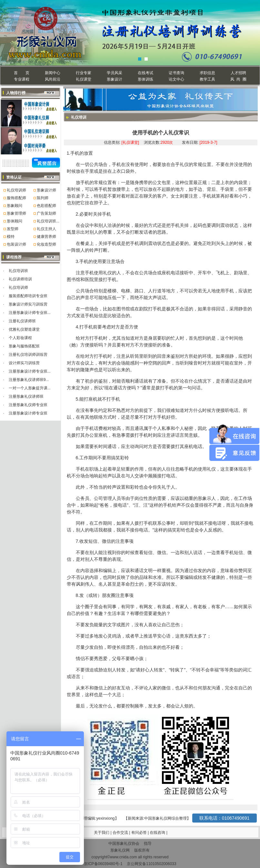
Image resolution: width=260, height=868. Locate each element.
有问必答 (140, 833)
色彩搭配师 (46, 206)
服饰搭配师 (16, 198)
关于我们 (102, 833)
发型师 (13, 229)
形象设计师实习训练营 (28, 304)
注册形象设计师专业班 (28, 413)
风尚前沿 (53, 79)
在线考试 (145, 73)
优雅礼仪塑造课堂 (24, 329)
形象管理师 (16, 213)
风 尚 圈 (238, 79)
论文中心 (176, 79)
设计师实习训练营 (24, 363)
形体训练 (145, 79)
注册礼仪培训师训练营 (28, 355)
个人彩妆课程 (20, 338)
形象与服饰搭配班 (24, 346)
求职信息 (207, 73)
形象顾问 (15, 206)
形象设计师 (46, 190)
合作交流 (121, 833)
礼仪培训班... (48, 221)
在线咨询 (158, 833)
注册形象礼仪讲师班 (26, 396)
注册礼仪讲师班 (22, 321)
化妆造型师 (46, 244)
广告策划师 (46, 213)
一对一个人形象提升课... (30, 388)
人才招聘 (238, 73)
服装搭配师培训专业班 (28, 296)
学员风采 (115, 73)
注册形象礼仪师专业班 (28, 405)
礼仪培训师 (16, 190)
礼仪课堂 (84, 79)
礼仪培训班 (18, 271)
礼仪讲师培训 (20, 279)
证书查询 (176, 73)
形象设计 (115, 79)
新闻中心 (53, 73)
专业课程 (22, 79)
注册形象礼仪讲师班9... (29, 380)
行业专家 (84, 73)
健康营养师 (46, 237)
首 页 (21, 73)
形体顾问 (15, 221)
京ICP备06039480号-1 (103, 864)
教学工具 (207, 79)
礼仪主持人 (46, 229)
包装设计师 (16, 244)
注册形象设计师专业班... (30, 313)
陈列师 (43, 198)
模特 (11, 237)
